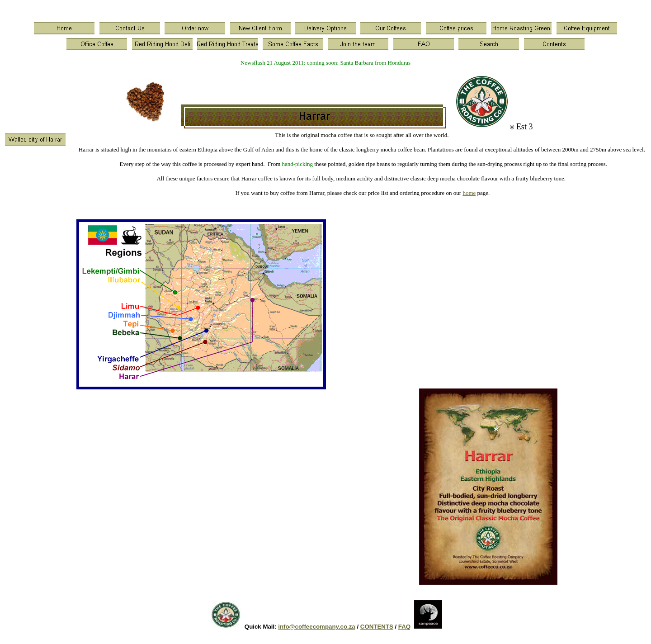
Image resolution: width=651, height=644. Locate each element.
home (469, 193)
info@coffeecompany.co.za (316, 627)
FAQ (404, 627)
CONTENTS (377, 627)
